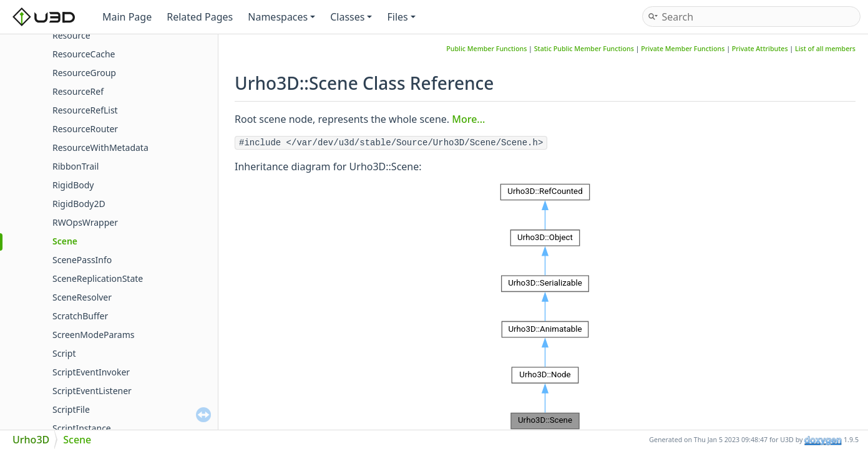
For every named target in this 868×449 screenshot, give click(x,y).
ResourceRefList (85, 110)
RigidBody (73, 185)
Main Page (127, 17)
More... (468, 119)
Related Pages (200, 17)
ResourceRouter (85, 129)
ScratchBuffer (80, 316)
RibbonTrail (76, 166)
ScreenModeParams (94, 335)
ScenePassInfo (82, 260)
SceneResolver (82, 297)
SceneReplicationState (98, 278)
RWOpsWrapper (85, 222)
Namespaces (281, 17)
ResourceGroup (84, 73)
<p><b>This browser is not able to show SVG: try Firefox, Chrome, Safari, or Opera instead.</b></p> (545, 307)
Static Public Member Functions (584, 49)
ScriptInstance (82, 428)
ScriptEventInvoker (91, 372)
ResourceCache (84, 54)
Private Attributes (760, 49)
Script (64, 353)
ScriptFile (71, 409)
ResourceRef (78, 91)
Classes (351, 17)
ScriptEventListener (92, 391)
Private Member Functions (683, 49)
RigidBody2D (79, 204)
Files (401, 17)
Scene (65, 241)
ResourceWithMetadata (100, 147)
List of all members (825, 49)
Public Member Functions (486, 49)
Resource (71, 35)
